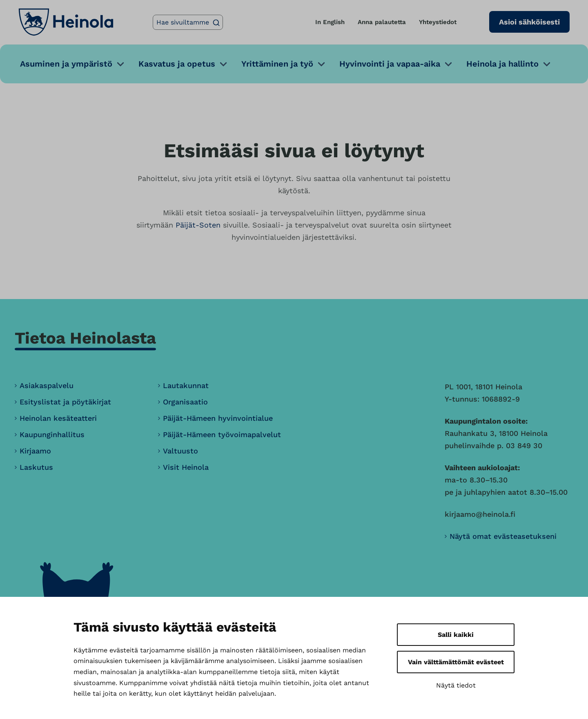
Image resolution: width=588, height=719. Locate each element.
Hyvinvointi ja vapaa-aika (390, 64)
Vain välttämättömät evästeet (456, 662)
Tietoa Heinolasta (85, 338)
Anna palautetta (382, 22)
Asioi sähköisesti (529, 22)
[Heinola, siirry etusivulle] (66, 22)
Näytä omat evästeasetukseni (503, 536)
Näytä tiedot (456, 685)
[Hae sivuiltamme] (188, 22)
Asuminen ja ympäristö (66, 64)
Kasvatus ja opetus (177, 64)
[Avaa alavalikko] (120, 64)
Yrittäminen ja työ (277, 64)
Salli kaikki (456, 635)
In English (330, 22)
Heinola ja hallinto (502, 64)
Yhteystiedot (438, 22)
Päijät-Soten (198, 225)
